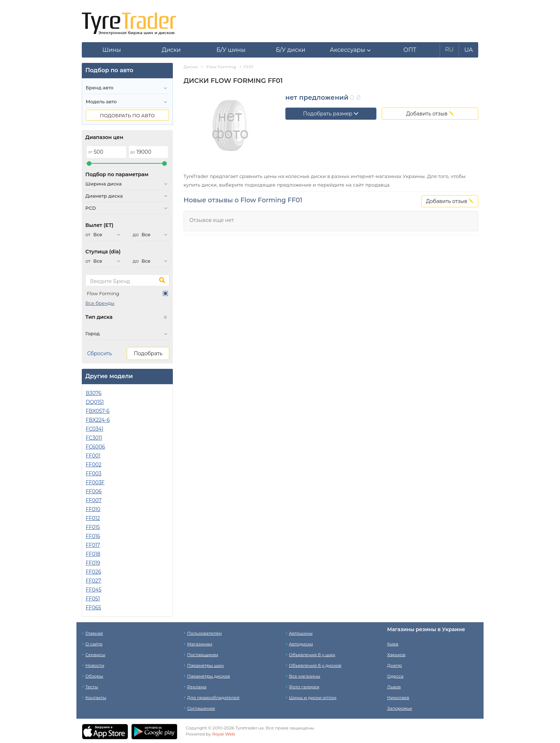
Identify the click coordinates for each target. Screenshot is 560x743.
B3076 (94, 393)
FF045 (94, 590)
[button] (350, 50)
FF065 (93, 608)
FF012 (93, 518)
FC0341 (94, 429)
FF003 (94, 474)
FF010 (93, 509)
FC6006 (95, 447)
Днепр (394, 665)
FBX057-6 (98, 411)
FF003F (95, 482)
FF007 (94, 500)
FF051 (93, 599)
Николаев (398, 697)
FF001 (93, 456)
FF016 (93, 536)
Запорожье (400, 708)
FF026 (93, 572)
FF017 (93, 545)
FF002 (94, 465)
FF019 (93, 563)
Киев (393, 644)
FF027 (93, 581)
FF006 (94, 491)
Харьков (396, 655)
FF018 (93, 554)
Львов (394, 687)
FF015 (93, 527)
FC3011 (94, 438)
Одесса (395, 676)
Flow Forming (103, 293)
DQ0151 (95, 402)
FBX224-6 (98, 420)
